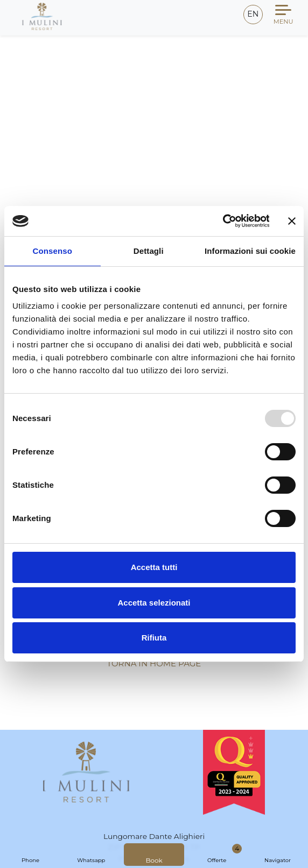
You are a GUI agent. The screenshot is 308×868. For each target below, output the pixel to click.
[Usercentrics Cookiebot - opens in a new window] (222, 221)
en (253, 14)
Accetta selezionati (154, 603)
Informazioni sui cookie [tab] (250, 251)
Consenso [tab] (52, 251)
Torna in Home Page (154, 663)
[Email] (227, 16)
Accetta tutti (154, 567)
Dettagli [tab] (149, 251)
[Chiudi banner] (292, 221)
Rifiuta (154, 638)
